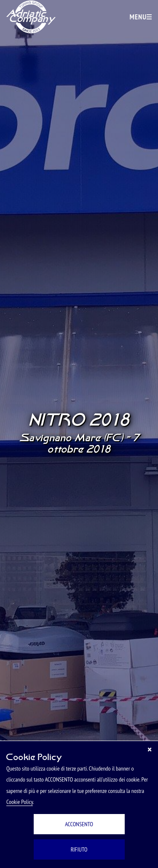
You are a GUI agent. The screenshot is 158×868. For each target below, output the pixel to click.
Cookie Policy (20, 802)
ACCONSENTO (79, 824)
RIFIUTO (79, 849)
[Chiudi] (150, 749)
